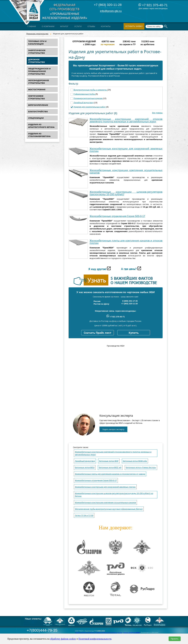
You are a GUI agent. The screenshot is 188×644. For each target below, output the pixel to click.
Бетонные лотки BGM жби (135, 461)
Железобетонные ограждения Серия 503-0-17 (117, 216)
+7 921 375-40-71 (153, 5)
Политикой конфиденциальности (95, 639)
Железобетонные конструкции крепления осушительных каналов (126, 172)
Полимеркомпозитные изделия (88, 98)
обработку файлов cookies (63, 639)
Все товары (157, 113)
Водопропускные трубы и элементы (90, 90)
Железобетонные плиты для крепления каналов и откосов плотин (126, 242)
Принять (175, 639)
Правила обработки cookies (131, 633)
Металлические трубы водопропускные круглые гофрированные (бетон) (109, 509)
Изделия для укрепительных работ (90, 107)
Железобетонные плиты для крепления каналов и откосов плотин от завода (110, 474)
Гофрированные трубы (85, 94)
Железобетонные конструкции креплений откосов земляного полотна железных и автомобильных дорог (126, 120)
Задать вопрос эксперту (113, 429)
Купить (134, 333)
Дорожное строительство (37, 34)
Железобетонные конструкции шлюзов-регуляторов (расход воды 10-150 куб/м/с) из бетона (114, 495)
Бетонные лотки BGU (85, 468)
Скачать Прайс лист (98, 333)
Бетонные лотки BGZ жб (110, 468)
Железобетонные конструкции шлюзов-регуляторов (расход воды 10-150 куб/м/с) (126, 193)
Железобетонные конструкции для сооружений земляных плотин (126, 150)
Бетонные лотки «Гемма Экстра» (141, 468)
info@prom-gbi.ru (111, 11)
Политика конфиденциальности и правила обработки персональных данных (99, 633)
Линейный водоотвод (84, 103)
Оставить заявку (134, 26)
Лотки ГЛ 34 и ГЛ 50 (84, 515)
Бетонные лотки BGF (109, 461)
